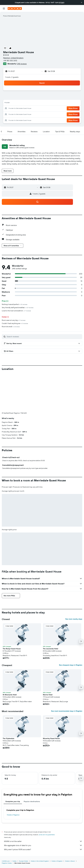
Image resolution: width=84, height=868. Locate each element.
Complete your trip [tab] (13, 764)
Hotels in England (57, 823)
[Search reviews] (44, 337)
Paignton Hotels (7, 825)
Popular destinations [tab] (32, 764)
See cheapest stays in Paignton (71, 627)
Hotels (14, 823)
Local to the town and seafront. (16, 311)
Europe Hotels (24, 823)
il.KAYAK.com (6, 823)
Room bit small (11, 327)
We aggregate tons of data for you (43, 808)
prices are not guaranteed (47, 797)
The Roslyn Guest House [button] (12, 611)
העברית (62, 2)
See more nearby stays (74, 581)
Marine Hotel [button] (48, 657)
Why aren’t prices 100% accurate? (43, 812)
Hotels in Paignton (13, 777)
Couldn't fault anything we (15, 323)
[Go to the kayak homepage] (15, 9)
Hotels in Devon (70, 823)
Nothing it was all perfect (15, 304)
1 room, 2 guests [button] (12, 77)
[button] (82, 2)
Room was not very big (14, 320)
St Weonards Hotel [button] (10, 657)
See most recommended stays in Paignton (67, 673)
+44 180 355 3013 (10, 61)
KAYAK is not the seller (43, 804)
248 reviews (22, 64)
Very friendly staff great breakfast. (18, 308)
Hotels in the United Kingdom (40, 823)
